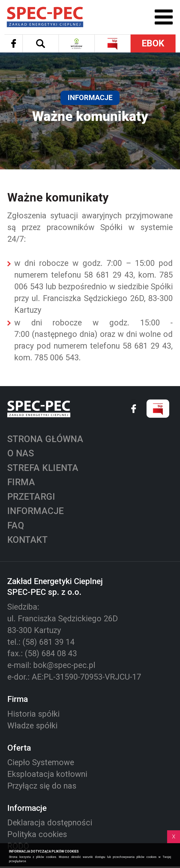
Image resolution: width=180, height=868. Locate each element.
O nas (21, 455)
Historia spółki (33, 715)
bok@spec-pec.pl (64, 667)
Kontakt (28, 541)
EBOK (153, 45)
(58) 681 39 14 (49, 643)
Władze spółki (32, 727)
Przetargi (31, 498)
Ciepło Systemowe (41, 764)
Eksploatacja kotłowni (47, 776)
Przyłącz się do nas (42, 787)
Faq (16, 527)
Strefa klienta (43, 469)
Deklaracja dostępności (50, 824)
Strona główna (45, 441)
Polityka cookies (37, 836)
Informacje (36, 512)
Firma (21, 484)
